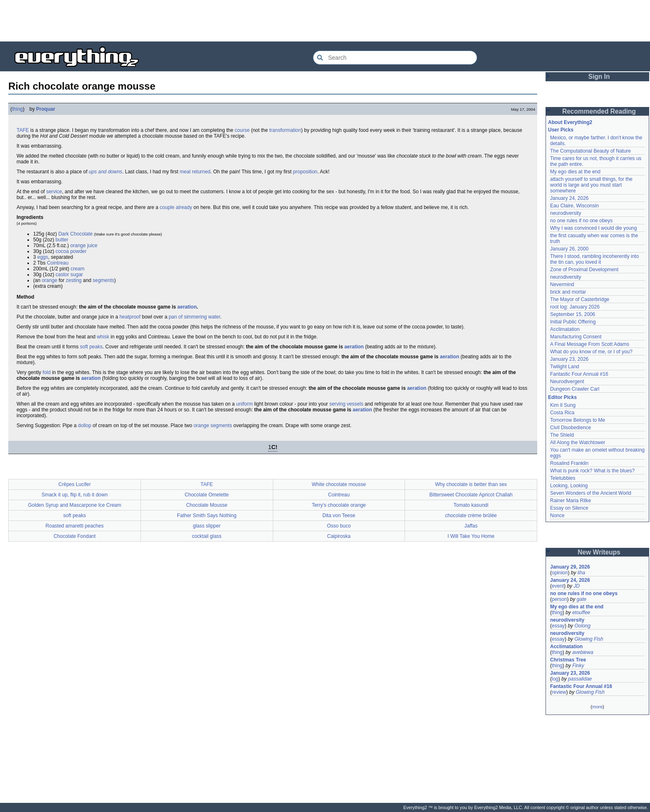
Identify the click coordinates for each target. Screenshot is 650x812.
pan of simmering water (194, 317)
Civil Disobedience (571, 428)
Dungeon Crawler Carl (575, 389)
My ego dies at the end (575, 172)
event (558, 586)
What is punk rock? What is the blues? (592, 471)
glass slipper (207, 526)
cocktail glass (207, 536)
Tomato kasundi (471, 505)
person (559, 599)
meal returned (195, 172)
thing (17, 109)
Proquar (46, 109)
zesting (74, 280)
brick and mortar (568, 292)
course (242, 130)
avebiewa (583, 652)
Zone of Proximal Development (584, 270)
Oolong (583, 626)
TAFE (23, 130)
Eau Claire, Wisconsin (574, 206)
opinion (560, 573)
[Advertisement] (325, 21)
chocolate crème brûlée (471, 515)
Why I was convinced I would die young (593, 228)
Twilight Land (565, 367)
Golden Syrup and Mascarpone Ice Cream (74, 505)
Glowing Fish (589, 639)
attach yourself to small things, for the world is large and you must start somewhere (591, 185)
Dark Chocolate (76, 234)
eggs (43, 257)
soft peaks (91, 347)
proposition (305, 172)
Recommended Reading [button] (599, 111)
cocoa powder (71, 251)
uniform (245, 404)
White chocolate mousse (339, 484)
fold (47, 372)
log (555, 679)
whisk (103, 337)
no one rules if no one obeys (581, 221)
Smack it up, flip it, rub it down (74, 495)
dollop (85, 425)
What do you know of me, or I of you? (591, 352)
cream (77, 269)
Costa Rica (562, 413)
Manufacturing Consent (576, 337)
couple (167, 207)
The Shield (562, 435)
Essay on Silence (569, 508)
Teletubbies (563, 478)
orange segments (213, 425)
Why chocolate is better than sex (471, 484)
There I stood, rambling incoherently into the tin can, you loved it (594, 259)
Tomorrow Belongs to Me (578, 420)
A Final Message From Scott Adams (590, 344)
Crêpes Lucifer (75, 484)
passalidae (580, 679)
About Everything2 (570, 122)
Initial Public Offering (573, 322)
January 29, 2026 (570, 567)
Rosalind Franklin (569, 463)
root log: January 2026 (575, 307)
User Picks (561, 130)
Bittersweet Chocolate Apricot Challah (471, 495)
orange (50, 280)
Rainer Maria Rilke (571, 501)
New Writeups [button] (599, 552)
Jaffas (471, 526)
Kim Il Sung (563, 405)
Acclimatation (565, 329)
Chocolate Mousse (207, 505)
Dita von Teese (339, 515)
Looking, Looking (569, 486)
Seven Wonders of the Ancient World (591, 493)
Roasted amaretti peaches (75, 526)
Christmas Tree (568, 660)
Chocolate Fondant (74, 536)
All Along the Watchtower (578, 442)
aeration (187, 307)
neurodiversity (566, 213)
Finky (578, 666)
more (597, 707)
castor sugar (69, 275)
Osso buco (339, 526)
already (184, 207)
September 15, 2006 (573, 314)
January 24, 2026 (569, 198)
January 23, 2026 (569, 359)
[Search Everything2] (395, 58)
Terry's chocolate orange (339, 505)
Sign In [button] (599, 77)
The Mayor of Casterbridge (580, 299)
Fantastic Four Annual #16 (579, 374)
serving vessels (346, 404)
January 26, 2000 (569, 249)
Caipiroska (339, 536)
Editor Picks (562, 397)
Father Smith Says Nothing (207, 515)
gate (581, 599)
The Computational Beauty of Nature (591, 151)
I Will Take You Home (471, 536)
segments (103, 280)
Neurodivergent (567, 382)
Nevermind (562, 284)
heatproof (130, 317)
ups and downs (106, 172)
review (559, 692)
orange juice (84, 246)
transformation (285, 130)
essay (558, 626)
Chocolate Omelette (207, 495)
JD (577, 586)
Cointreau (58, 263)
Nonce (557, 515)
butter (62, 240)
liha (581, 573)
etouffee (581, 613)
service (54, 192)
